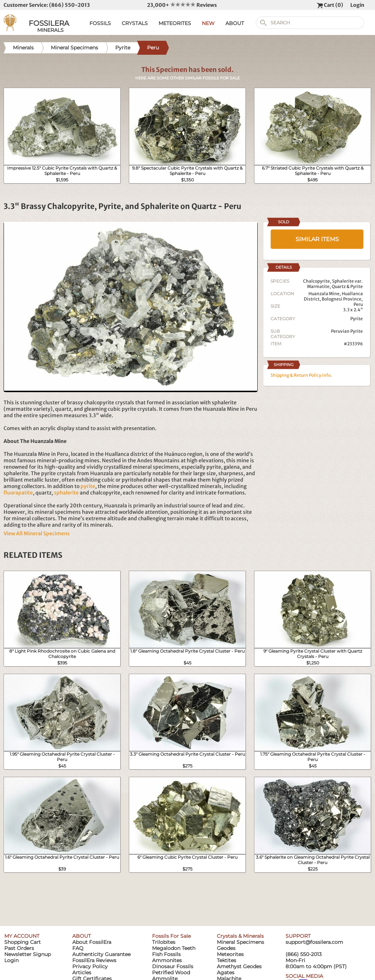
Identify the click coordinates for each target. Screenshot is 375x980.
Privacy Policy (90, 966)
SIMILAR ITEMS (317, 239)
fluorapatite (18, 493)
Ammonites (167, 960)
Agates (226, 972)
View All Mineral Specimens (37, 533)
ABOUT (235, 23)
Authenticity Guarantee (101, 954)
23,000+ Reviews (182, 5)
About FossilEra (92, 942)
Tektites (227, 960)
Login (357, 5)
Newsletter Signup (28, 954)
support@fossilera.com (314, 942)
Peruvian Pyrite (347, 331)
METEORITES (175, 23)
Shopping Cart (23, 942)
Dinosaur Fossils (173, 966)
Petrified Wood (171, 972)
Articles (82, 972)
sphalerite (66, 493)
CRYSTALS (135, 23)
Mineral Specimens (240, 942)
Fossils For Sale (171, 936)
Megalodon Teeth (174, 948)
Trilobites (164, 942)
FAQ (78, 948)
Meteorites (230, 954)
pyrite (88, 486)
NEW (208, 23)
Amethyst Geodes (239, 966)
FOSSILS (100, 23)
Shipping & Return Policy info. (301, 375)
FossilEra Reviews (94, 960)
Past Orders (19, 948)
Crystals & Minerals (240, 936)
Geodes (226, 948)
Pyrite (357, 319)
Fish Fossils (166, 954)
